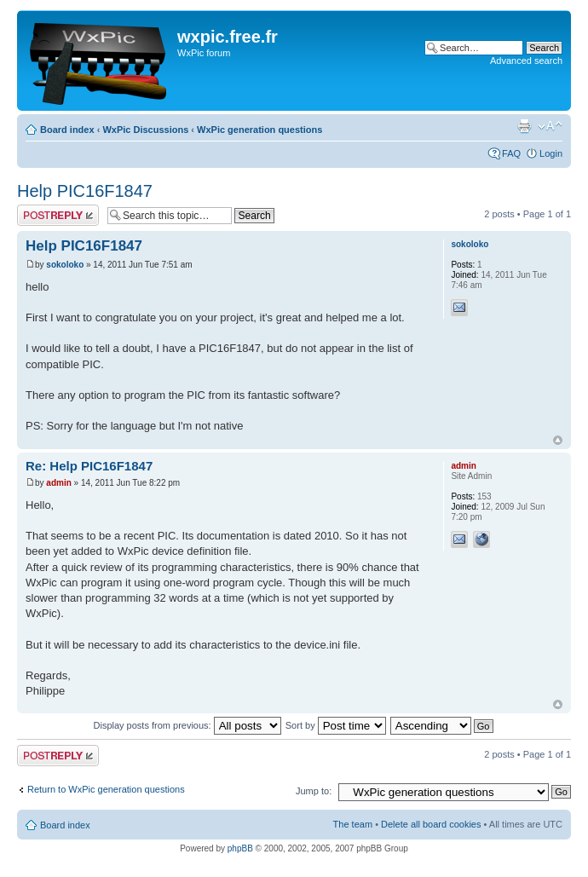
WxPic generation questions (259, 130)
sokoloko (65, 265)
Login (551, 153)
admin (58, 483)
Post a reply (58, 215)
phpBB (240, 848)
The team (353, 824)
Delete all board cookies (431, 824)
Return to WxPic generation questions (106, 789)
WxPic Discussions (145, 130)
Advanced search (526, 61)
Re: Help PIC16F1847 (89, 466)
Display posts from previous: (187, 725)
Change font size (550, 126)
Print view (524, 126)
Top (558, 440)
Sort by (336, 725)
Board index (67, 130)
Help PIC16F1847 (85, 191)
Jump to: (314, 791)
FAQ (511, 153)
